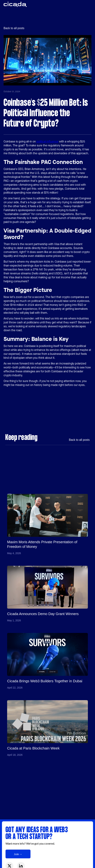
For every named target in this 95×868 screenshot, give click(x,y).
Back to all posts (14, 28)
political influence (47, 141)
